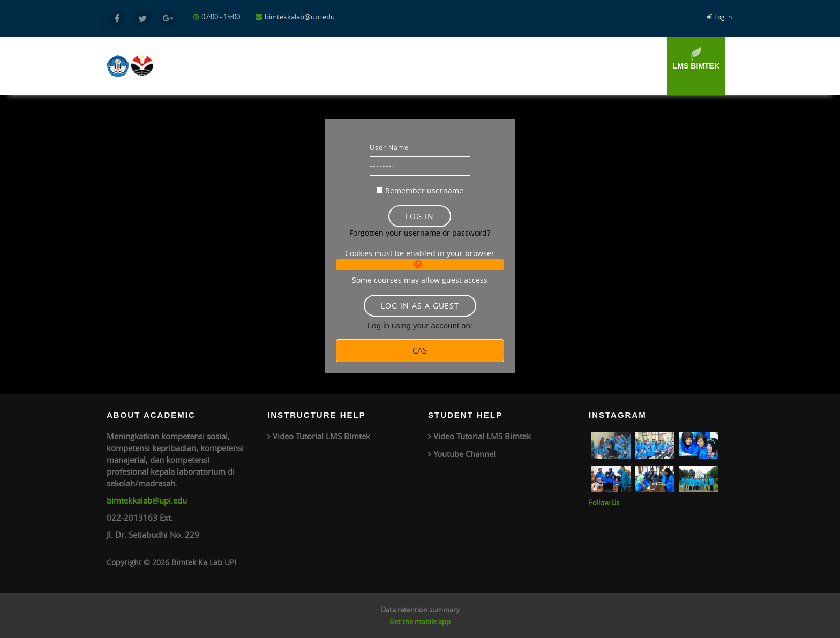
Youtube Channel (464, 454)
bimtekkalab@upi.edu (147, 500)
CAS (420, 350)
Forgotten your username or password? (420, 233)
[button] (420, 265)
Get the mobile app (420, 621)
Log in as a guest (420, 306)
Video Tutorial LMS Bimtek (321, 436)
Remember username (424, 190)
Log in (723, 17)
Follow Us (604, 502)
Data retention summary (420, 610)
